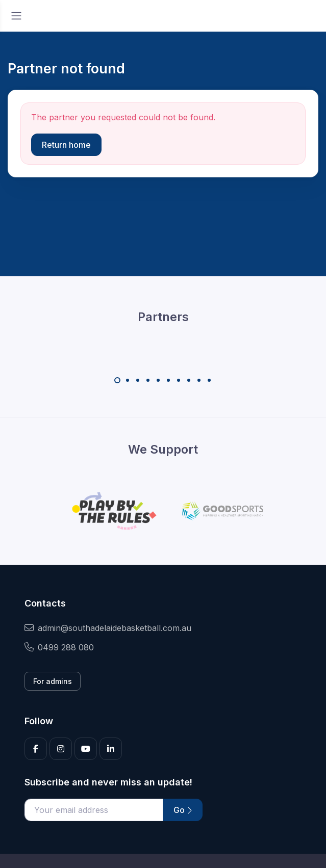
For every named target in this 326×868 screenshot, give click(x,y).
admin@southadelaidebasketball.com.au (108, 628)
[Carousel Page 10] (209, 380)
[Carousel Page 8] (189, 380)
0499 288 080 (59, 647)
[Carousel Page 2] (128, 380)
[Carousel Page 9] (199, 380)
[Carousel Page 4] (148, 380)
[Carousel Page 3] (138, 380)
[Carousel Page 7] (179, 380)
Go (183, 810)
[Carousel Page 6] (168, 380)
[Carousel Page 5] (158, 380)
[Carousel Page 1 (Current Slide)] (117, 380)
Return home (66, 145)
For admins (53, 681)
